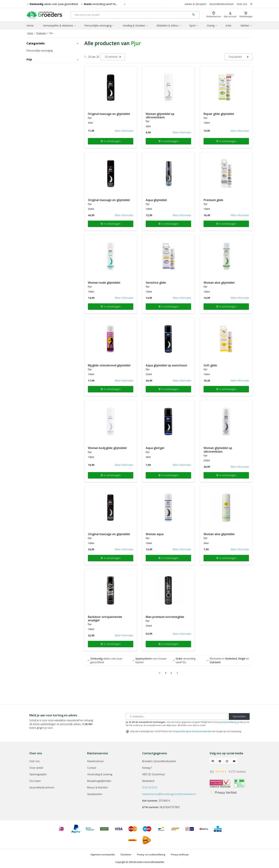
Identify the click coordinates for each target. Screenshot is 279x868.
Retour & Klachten (98, 787)
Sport (194, 25)
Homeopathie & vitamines (60, 25)
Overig (212, 25)
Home (30, 25)
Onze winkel (36, 768)
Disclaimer (126, 855)
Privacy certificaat (180, 855)
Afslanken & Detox (169, 25)
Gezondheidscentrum (222, 4)
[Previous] (160, 673)
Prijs (53, 59)
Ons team (35, 781)
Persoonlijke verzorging (99, 25)
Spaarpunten (95, 794)
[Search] (131, 15)
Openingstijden (38, 774)
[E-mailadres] (177, 716)
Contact (92, 768)
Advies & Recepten (196, 4)
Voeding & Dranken (136, 25)
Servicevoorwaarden (202, 731)
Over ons (242, 4)
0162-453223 (150, 787)
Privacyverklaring (180, 731)
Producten (41, 33)
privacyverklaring (228, 722)
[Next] (177, 673)
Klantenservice (95, 761)
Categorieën (53, 43)
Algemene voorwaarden (103, 855)
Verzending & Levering (100, 774)
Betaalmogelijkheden (99, 781)
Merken (247, 25)
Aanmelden (239, 716)
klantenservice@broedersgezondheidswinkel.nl (169, 794)
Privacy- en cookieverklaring (151, 855)
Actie (228, 25)
